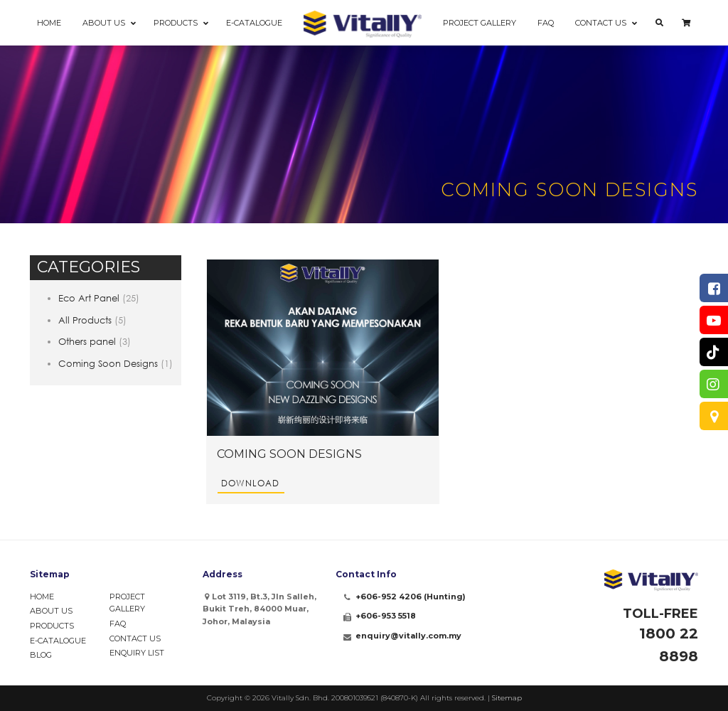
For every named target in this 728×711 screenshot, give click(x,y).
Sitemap (507, 698)
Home (42, 597)
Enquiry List (137, 653)
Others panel (87, 341)
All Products (85, 320)
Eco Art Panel (89, 298)
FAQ (118, 624)
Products (52, 626)
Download (250, 483)
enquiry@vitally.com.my (408, 636)
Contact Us (135, 638)
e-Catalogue (58, 641)
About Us (51, 611)
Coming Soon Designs (108, 363)
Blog (41, 655)
